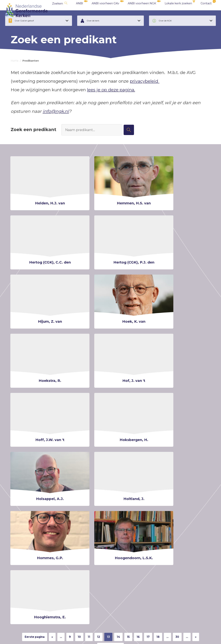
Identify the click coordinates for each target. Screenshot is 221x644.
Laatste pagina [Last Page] (110, 483)
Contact (201, 10)
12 (99, 472)
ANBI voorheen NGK (136, 10)
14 (120, 472)
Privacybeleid (39, 637)
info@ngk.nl (56, 122)
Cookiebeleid (18, 637)
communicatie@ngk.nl (169, 607)
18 (163, 472)
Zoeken (52, 10)
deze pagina (198, 590)
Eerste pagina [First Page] (29, 472)
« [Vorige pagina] (49, 472)
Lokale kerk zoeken (173, 10)
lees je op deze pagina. (111, 100)
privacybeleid (145, 91)
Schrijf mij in (84, 546)
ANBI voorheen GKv (100, 10)
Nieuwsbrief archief (131, 546)
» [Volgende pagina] (204, 472)
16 (142, 472)
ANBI (74, 10)
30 (184, 472)
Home (15, 71)
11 (89, 472)
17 (152, 472)
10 (78, 472)
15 (131, 472)
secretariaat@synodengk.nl (34, 593)
